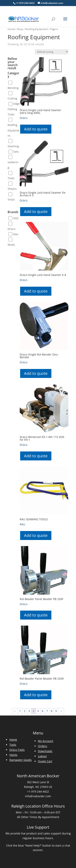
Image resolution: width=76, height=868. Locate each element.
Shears (12, 189)
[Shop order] (52, 52)
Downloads (45, 751)
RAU (22, 524)
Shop (20, 29)
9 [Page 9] (56, 711)
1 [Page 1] (20, 711)
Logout (42, 756)
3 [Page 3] (29, 711)
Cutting (12, 98)
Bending (13, 88)
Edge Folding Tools (14, 109)
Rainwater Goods (21, 760)
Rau (16, 234)
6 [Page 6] (43, 711)
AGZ (16, 218)
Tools (11, 178)
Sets (16, 152)
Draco (11, 229)
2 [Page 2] (25, 711)
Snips (11, 199)
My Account (46, 741)
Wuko (11, 245)
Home (11, 29)
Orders (42, 746)
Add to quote (36, 129)
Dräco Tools (17, 750)
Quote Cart (45, 761)
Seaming (13, 146)
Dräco (24, 118)
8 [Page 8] (52, 711)
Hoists (13, 755)
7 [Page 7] (47, 711)
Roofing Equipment (37, 29)
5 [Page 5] (38, 711)
